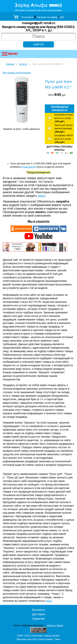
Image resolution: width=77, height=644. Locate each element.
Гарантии (39, 619)
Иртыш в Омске (55, 625)
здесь (42, 196)
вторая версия (28, 167)
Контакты (38, 610)
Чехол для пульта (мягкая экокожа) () (63, 129)
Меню (10, 54)
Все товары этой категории (17, 73)
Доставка (39, 614)
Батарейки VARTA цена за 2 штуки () (64, 139)
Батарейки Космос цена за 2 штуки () (64, 118)
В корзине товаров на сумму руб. (43, 17)
